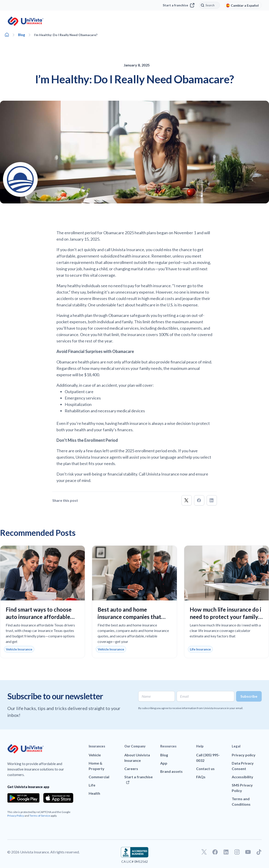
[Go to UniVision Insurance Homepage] (26, 21)
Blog (22, 35)
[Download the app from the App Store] (58, 798)
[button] (187, 500)
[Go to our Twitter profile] (204, 852)
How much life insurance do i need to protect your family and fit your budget (225, 617)
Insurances (97, 746)
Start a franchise (179, 5)
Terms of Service (40, 816)
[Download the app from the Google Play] (23, 798)
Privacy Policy (16, 816)
